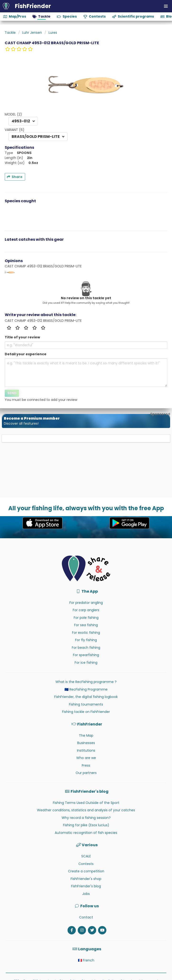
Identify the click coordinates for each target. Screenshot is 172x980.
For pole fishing (86, 618)
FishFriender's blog (86, 886)
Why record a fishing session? (86, 818)
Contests (86, 864)
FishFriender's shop (86, 879)
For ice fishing (86, 663)
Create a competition (86, 871)
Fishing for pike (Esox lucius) (86, 825)
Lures (53, 33)
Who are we (86, 758)
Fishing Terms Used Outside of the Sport (86, 803)
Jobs (86, 894)
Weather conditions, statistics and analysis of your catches (86, 810)
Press (86, 765)
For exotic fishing (86, 633)
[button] (166, 6)
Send (12, 393)
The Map (86, 735)
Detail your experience (26, 354)
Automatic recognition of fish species (86, 833)
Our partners (86, 773)
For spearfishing (86, 655)
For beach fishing (86, 648)
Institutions (86, 750)
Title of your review (22, 337)
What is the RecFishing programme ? (86, 682)
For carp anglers (86, 610)
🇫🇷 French (86, 960)
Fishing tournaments (86, 704)
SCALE (86, 856)
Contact (86, 917)
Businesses (86, 743)
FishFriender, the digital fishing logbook (86, 697)
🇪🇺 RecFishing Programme (86, 689)
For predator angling (86, 603)
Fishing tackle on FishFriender (86, 712)
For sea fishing (86, 625)
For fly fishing (86, 640)
